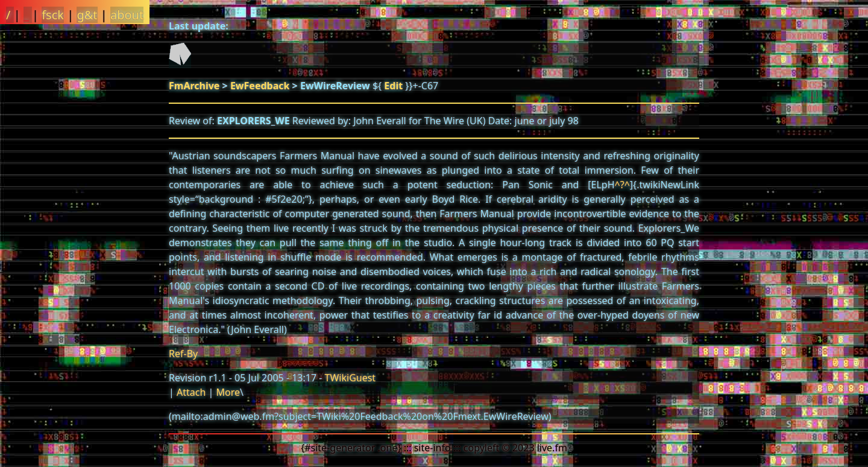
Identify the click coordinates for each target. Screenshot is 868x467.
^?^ (622, 185)
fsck (53, 15)
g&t (87, 15)
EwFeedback (260, 86)
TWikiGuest (351, 378)
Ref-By (183, 354)
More (228, 392)
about (127, 15)
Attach (191, 392)
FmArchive (194, 86)
